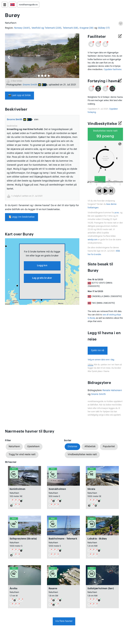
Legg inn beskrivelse (21, 217)
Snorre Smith (30, 85)
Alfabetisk (90, 447)
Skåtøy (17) (104, 28)
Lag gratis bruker (42, 278)
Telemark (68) (71, 28)
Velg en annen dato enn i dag (101, 360)
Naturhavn (14, 447)
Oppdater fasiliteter (112, 69)
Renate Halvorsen (112, 390)
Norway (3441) (22, 28)
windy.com (93, 240)
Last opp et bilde (19, 95)
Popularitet (109, 447)
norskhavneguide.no (28, 5)
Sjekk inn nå (98, 350)
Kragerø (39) (87, 28)
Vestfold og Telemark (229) (46, 28)
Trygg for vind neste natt (22, 455)
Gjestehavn (33, 447)
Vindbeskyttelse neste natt (82, 455)
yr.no (117, 213)
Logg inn (42, 266)
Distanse (72, 447)
